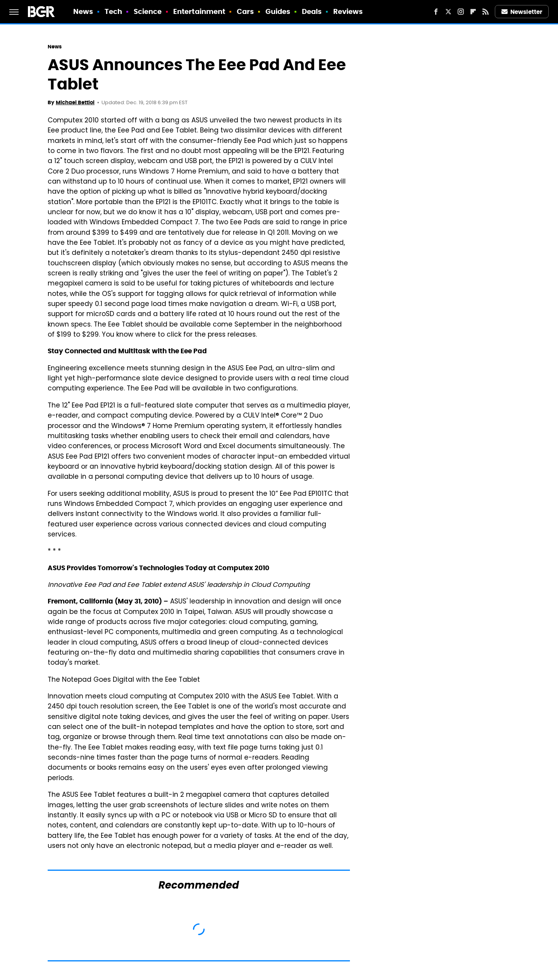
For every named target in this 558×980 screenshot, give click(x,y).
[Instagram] (461, 12)
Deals (312, 11)
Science (148, 11)
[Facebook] (436, 12)
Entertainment (199, 11)
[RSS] (486, 12)
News (83, 11)
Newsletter (522, 12)
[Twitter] (448, 12)
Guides (278, 11)
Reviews (348, 11)
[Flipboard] (473, 12)
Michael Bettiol (75, 102)
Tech (113, 11)
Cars (245, 11)
